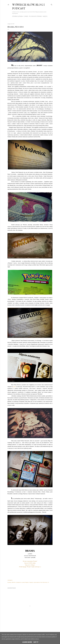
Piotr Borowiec (44, 582)
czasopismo (19, 582)
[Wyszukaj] (52, 4)
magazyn (31, 582)
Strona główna (17, 16)
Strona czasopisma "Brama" (30, 561)
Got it (36, 642)
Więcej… (45, 16)
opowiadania (37, 582)
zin (48, 582)
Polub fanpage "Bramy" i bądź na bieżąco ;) (30, 567)
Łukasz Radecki (25, 582)
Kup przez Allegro (30, 565)
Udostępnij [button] (10, 580)
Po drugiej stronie (35, 16)
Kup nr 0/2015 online (30, 563)
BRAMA (14, 582)
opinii (14, 387)
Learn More (27, 642)
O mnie (26, 16)
